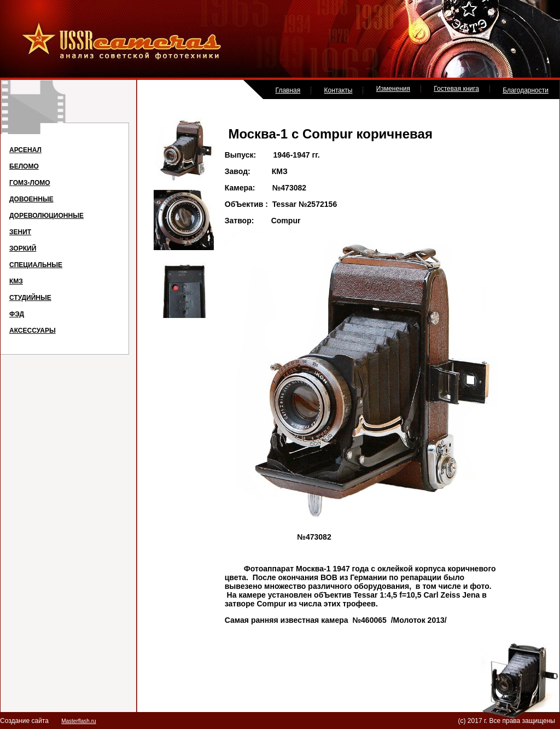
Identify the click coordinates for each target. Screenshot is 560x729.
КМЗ (16, 281)
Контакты (339, 90)
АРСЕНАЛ (25, 150)
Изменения (393, 89)
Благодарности (526, 90)
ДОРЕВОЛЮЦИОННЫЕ (46, 216)
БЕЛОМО (24, 166)
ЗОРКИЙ (23, 248)
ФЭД (17, 314)
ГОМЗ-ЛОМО (30, 183)
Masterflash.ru (78, 721)
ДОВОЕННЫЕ (31, 199)
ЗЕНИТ (20, 232)
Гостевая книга (456, 89)
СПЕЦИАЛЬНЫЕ (36, 265)
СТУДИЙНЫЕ (30, 298)
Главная (288, 90)
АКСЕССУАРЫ (33, 331)
